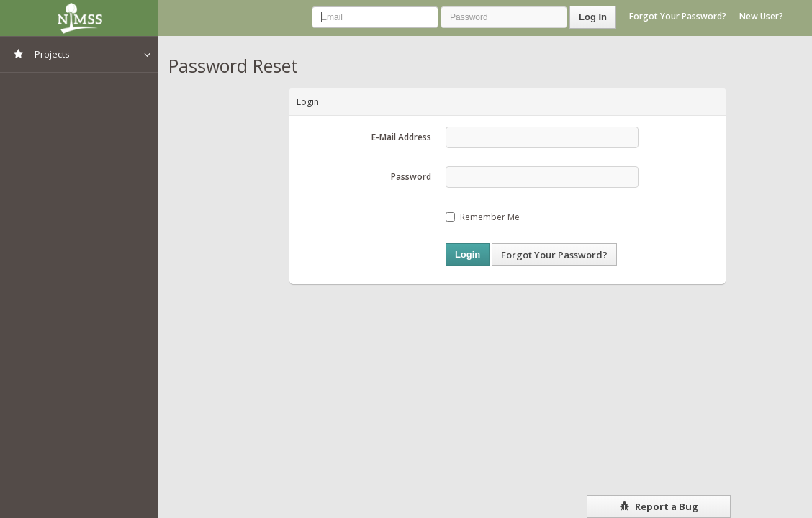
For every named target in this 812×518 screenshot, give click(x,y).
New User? (761, 16)
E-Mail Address (401, 137)
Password (411, 177)
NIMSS (79, 18)
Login (468, 254)
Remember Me (483, 217)
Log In (593, 17)
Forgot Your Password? (678, 16)
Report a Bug (659, 506)
